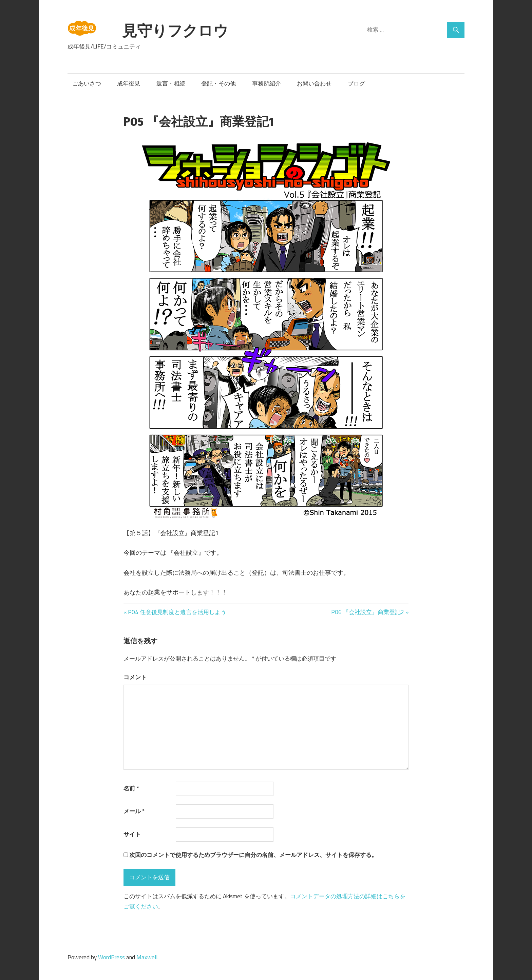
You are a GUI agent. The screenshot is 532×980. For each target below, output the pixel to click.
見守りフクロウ (175, 30)
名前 (131, 788)
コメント (135, 677)
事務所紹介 (267, 83)
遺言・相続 (171, 83)
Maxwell (147, 957)
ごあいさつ (87, 83)
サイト (132, 834)
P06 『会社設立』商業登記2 (368, 612)
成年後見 (129, 83)
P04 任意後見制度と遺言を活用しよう (177, 612)
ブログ (356, 83)
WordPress (111, 957)
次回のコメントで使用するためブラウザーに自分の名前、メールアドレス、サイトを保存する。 (253, 855)
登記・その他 (218, 83)
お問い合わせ (314, 83)
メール (134, 811)
